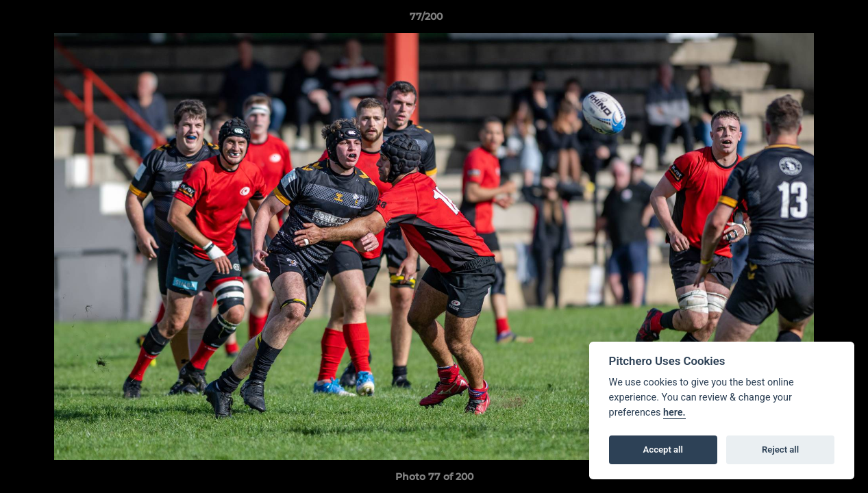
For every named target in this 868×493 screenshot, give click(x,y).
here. (674, 413)
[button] (810, 20)
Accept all (663, 450)
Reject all (780, 450)
